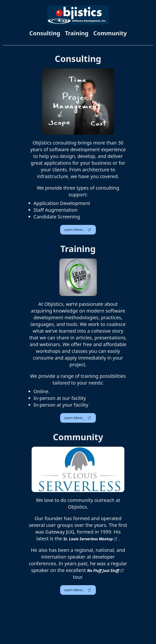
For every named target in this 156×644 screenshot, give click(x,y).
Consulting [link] (45, 33)
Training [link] (77, 33)
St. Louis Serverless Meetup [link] (90, 539)
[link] (78, 15)
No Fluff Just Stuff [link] (106, 571)
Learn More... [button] (78, 230)
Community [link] (110, 33)
